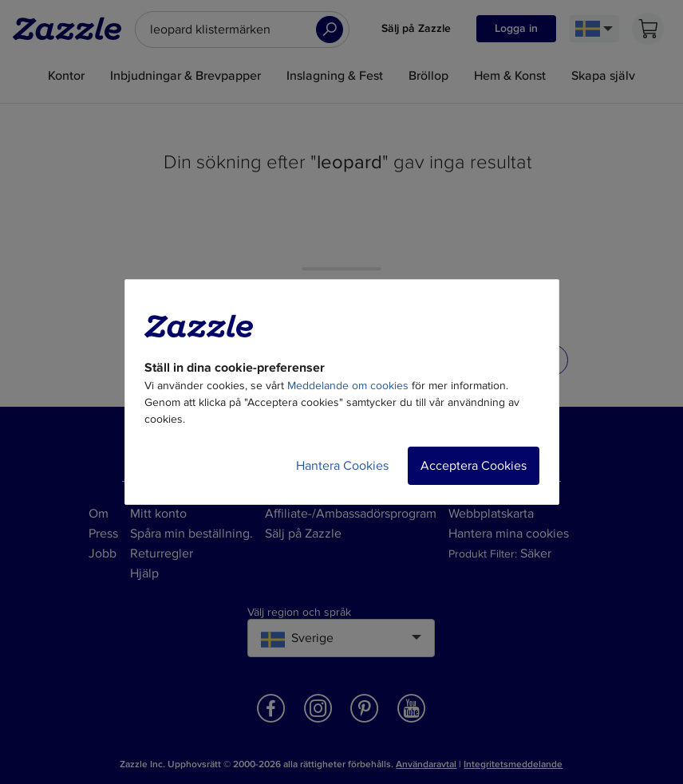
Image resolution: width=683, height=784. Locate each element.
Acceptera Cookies (474, 466)
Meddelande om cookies (348, 386)
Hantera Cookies (342, 466)
